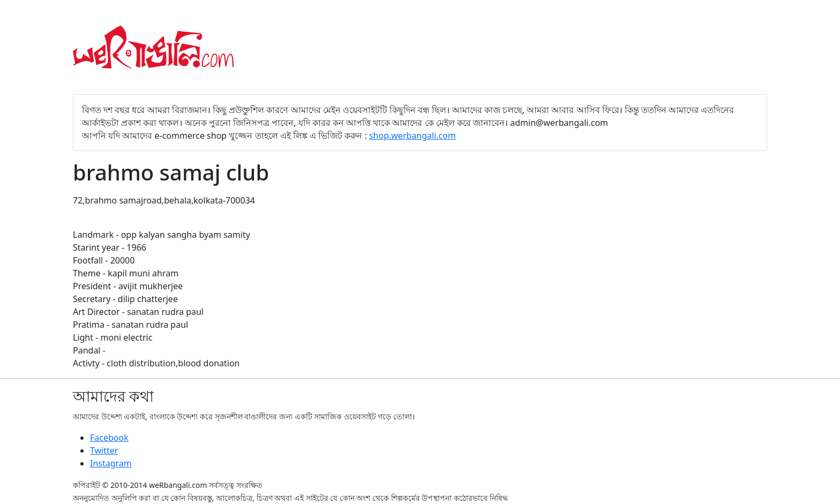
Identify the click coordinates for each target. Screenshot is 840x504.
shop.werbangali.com (412, 136)
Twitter (104, 450)
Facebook (109, 438)
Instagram (111, 463)
